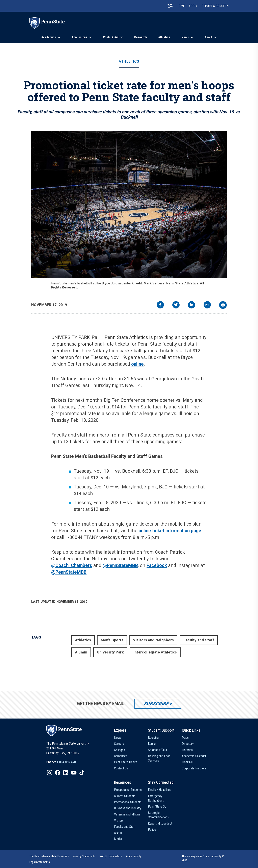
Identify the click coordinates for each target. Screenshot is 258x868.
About (208, 37)
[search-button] (170, 6)
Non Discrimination (111, 856)
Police (152, 830)
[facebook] (160, 305)
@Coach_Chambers (72, 566)
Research (141, 37)
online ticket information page (170, 531)
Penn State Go (157, 806)
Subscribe (156, 704)
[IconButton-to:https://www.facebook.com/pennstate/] (58, 773)
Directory (188, 744)
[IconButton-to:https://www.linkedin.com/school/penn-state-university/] (66, 773)
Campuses (121, 756)
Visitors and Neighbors (153, 640)
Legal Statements (40, 862)
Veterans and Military (127, 814)
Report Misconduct (160, 823)
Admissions (80, 37)
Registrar (154, 738)
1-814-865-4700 (67, 762)
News (185, 37)
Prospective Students (128, 790)
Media (118, 839)
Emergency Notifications (156, 798)
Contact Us (121, 768)
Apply (193, 6)
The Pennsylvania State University (49, 856)
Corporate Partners (194, 768)
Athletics (164, 37)
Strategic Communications (158, 815)
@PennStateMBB (120, 566)
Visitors (119, 820)
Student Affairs (157, 750)
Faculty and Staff (199, 640)
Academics (49, 37)
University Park (110, 652)
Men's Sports (112, 640)
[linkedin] (191, 305)
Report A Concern (215, 6)
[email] (207, 305)
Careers (119, 744)
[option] (62, 762)
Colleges (120, 750)
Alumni (81, 652)
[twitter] (176, 305)
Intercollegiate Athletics (155, 652)
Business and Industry (128, 808)
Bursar (152, 744)
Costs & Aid (111, 37)
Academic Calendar (194, 756)
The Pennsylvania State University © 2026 (203, 858)
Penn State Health (126, 762)
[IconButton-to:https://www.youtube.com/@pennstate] (74, 773)
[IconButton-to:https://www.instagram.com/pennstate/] (50, 773)
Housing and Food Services (159, 758)
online (137, 364)
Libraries (187, 750)
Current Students (125, 796)
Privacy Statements (84, 856)
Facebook (157, 566)
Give (182, 6)
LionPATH (188, 762)
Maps (185, 738)
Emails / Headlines (160, 790)
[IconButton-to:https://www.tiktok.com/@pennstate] (82, 773)
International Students (128, 802)
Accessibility (134, 856)
